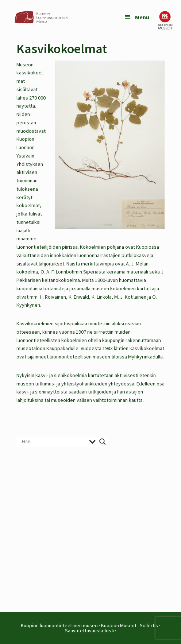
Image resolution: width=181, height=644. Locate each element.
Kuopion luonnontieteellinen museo (59, 625)
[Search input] (54, 442)
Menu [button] (142, 17)
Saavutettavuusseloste (90, 631)
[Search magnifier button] (103, 442)
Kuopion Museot (119, 625)
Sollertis (149, 625)
